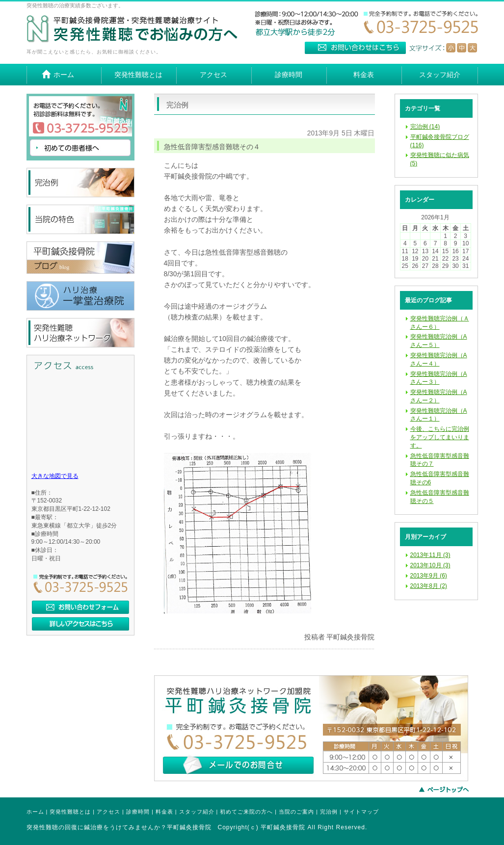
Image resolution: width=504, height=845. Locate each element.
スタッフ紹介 (197, 812)
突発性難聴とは (70, 812)
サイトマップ (361, 812)
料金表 (164, 812)
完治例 (329, 812)
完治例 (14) (425, 127)
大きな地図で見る (55, 476)
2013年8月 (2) (429, 586)
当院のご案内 (296, 812)
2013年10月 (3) (430, 565)
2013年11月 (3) (430, 555)
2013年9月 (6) (429, 576)
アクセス (108, 812)
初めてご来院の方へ (246, 812)
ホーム (35, 812)
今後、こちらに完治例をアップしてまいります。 (440, 437)
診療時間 (138, 812)
